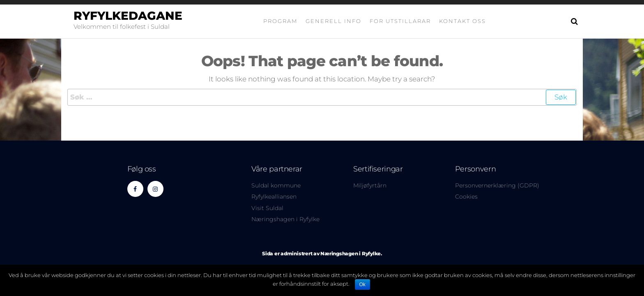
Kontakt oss (462, 21)
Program (280, 21)
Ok (362, 284)
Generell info (333, 21)
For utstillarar (400, 21)
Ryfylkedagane (128, 16)
